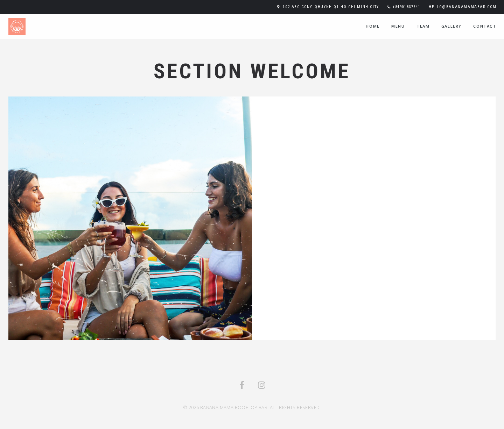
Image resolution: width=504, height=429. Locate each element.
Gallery (451, 26)
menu (398, 26)
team (423, 26)
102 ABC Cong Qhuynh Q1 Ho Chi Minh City (331, 7)
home (373, 26)
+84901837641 (407, 7)
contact (485, 26)
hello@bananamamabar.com (463, 7)
